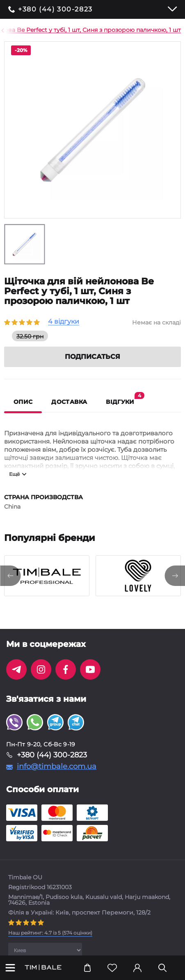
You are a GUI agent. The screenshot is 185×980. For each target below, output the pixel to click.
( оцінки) (50, 933)
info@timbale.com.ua (57, 766)
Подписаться (92, 357)
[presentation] (10, 576)
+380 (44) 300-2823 (55, 9)
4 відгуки (64, 322)
